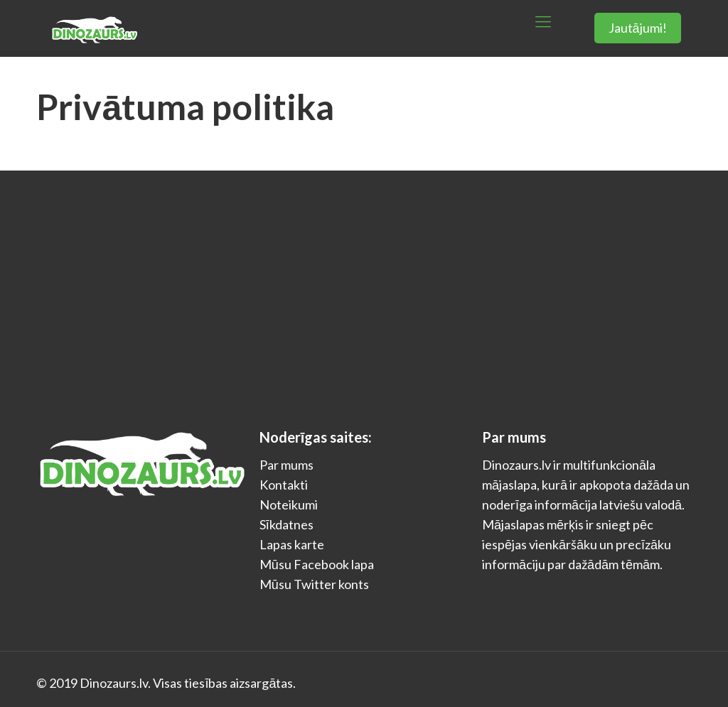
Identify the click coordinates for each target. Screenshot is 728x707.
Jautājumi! (638, 28)
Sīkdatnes (287, 524)
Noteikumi (289, 504)
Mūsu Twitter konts (314, 584)
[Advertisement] (364, 277)
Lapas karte (292, 544)
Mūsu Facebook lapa (317, 564)
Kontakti (284, 485)
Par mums (287, 465)
